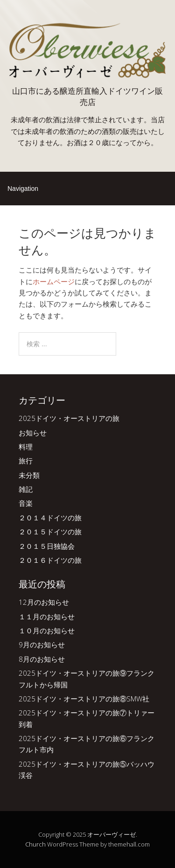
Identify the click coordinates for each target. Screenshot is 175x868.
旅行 (26, 461)
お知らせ (33, 433)
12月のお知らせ (44, 602)
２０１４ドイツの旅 (50, 518)
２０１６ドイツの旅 (50, 560)
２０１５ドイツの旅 (50, 532)
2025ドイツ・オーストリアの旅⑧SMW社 (84, 699)
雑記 (26, 489)
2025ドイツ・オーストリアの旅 (69, 418)
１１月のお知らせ (47, 616)
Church (35, 844)
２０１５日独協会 (47, 546)
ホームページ (54, 281)
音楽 (26, 503)
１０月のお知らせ (47, 630)
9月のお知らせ (42, 644)
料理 (26, 447)
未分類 (29, 475)
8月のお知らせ (42, 659)
